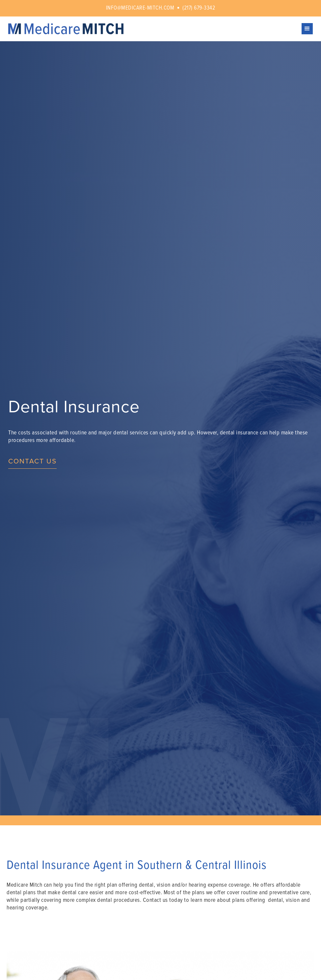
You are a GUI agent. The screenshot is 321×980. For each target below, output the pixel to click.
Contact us (32, 461)
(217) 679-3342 (199, 8)
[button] (307, 29)
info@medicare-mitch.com (140, 8)
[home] (155, 29)
